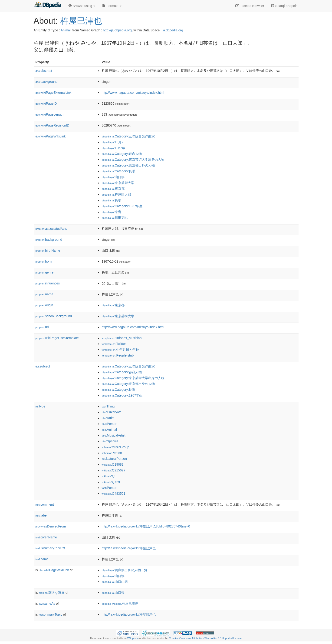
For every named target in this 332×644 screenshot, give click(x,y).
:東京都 (113, 189)
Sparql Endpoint (285, 6)
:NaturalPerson (114, 459)
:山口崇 (113, 177)
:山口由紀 (115, 582)
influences (48, 283)
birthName (48, 250)
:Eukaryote (112, 412)
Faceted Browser (250, 6)
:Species (110, 441)
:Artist (108, 418)
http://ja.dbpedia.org (117, 30)
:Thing (108, 406)
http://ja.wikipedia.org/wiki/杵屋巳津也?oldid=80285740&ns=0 (146, 526)
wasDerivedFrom (51, 526)
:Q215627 (114, 470)
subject (43, 366)
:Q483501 (114, 494)
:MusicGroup (116, 447)
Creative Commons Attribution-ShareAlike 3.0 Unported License (206, 638)
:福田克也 (115, 218)
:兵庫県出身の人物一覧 (125, 570)
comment (45, 504)
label (41, 515)
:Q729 (111, 482)
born (44, 261)
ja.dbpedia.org (173, 30)
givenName (46, 537)
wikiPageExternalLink (54, 93)
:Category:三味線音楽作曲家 (128, 136)
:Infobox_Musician (122, 338)
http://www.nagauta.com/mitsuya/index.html (133, 93)
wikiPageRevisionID (53, 125)
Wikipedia (133, 638)
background (47, 82)
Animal (66, 30)
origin (44, 305)
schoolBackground (54, 316)
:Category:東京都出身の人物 (128, 165)
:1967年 (113, 148)
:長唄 (112, 200)
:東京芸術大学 (118, 183)
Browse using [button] (82, 6)
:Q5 (109, 476)
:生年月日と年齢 (120, 350)
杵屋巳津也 (81, 21)
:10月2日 (114, 142)
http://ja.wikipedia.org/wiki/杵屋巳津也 (129, 548)
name (44, 294)
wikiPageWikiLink (51, 136)
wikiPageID (46, 103)
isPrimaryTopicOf (50, 548)
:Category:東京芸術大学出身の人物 (133, 160)
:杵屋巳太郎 (116, 194)
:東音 (112, 212)
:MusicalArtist (114, 435)
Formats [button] (112, 6)
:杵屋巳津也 (120, 604)
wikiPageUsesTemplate (57, 338)
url (42, 327)
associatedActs (51, 229)
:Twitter (114, 344)
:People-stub (118, 355)
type (41, 406)
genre (44, 272)
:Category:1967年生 (122, 206)
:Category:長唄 (119, 171)
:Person (110, 424)
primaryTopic (51, 614)
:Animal (109, 430)
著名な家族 (52, 593)
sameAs (47, 604)
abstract (44, 71)
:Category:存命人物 (122, 154)
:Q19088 (113, 464)
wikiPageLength (50, 114)
